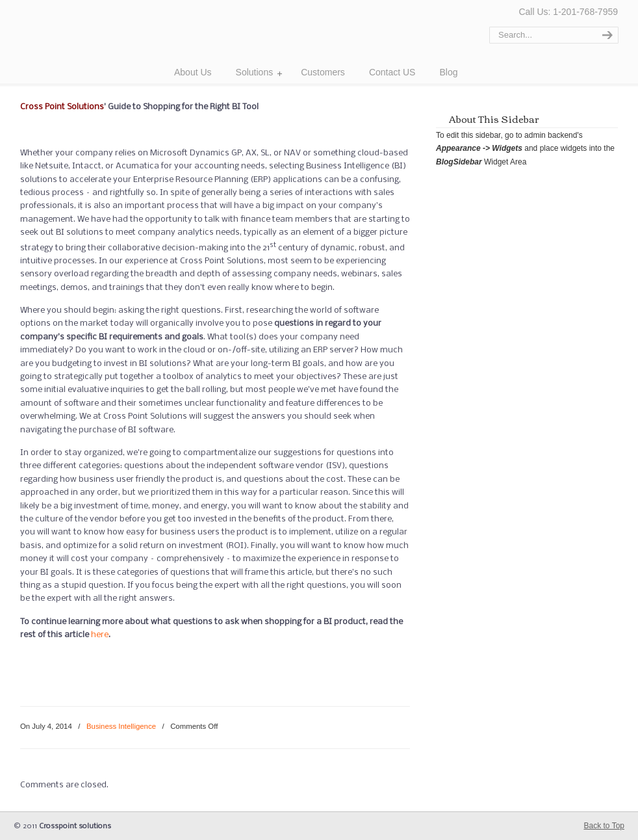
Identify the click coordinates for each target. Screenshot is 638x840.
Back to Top (604, 826)
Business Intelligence (121, 726)
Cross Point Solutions (90, 40)
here (100, 635)
